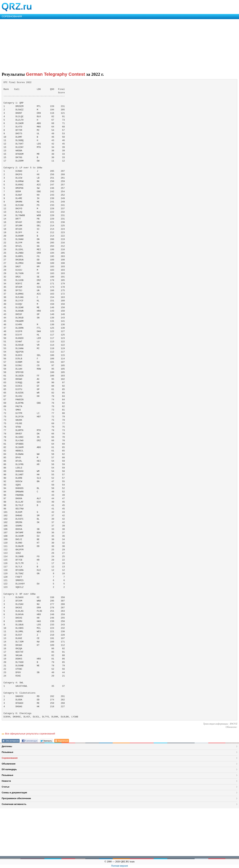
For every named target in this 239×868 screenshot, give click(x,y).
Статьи (6, 787)
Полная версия (119, 866)
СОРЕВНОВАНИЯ (12, 16)
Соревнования (10, 758)
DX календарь (9, 769)
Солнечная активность (14, 804)
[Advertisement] (102, 45)
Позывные (8, 752)
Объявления (9, 764)
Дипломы (7, 746)
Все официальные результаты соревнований (30, 734)
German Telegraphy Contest (55, 74)
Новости (6, 781)
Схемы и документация (14, 793)
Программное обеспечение (16, 798)
